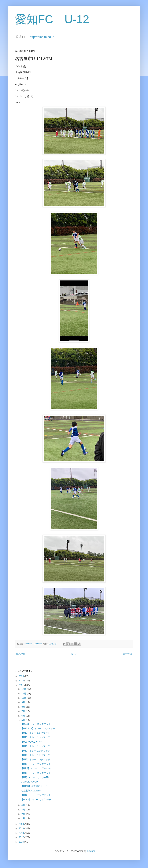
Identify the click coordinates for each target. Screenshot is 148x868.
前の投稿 (127, 654)
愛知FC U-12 (52, 19)
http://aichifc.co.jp (42, 37)
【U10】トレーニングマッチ (35, 733)
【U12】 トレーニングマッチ (36, 795)
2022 (22, 681)
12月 (24, 689)
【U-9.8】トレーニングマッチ (36, 800)
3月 (24, 810)
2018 (22, 833)
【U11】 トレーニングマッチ (36, 773)
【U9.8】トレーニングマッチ (36, 724)
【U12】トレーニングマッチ (35, 751)
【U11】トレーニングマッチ (35, 746)
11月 (24, 694)
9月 (24, 702)
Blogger (91, 851)
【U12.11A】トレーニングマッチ (38, 729)
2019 (22, 828)
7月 (24, 711)
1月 (24, 818)
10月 (24, 698)
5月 (24, 720)
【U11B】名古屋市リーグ (34, 786)
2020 (22, 824)
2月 (24, 814)
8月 (24, 707)
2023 (22, 676)
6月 (24, 716)
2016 (22, 842)
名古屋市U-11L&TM (31, 791)
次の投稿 (21, 654)
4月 (24, 805)
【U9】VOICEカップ (32, 742)
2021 (22, 685)
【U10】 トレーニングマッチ (36, 764)
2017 (22, 837)
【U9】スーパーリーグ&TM (35, 777)
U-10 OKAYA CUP (30, 782)
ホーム (74, 654)
